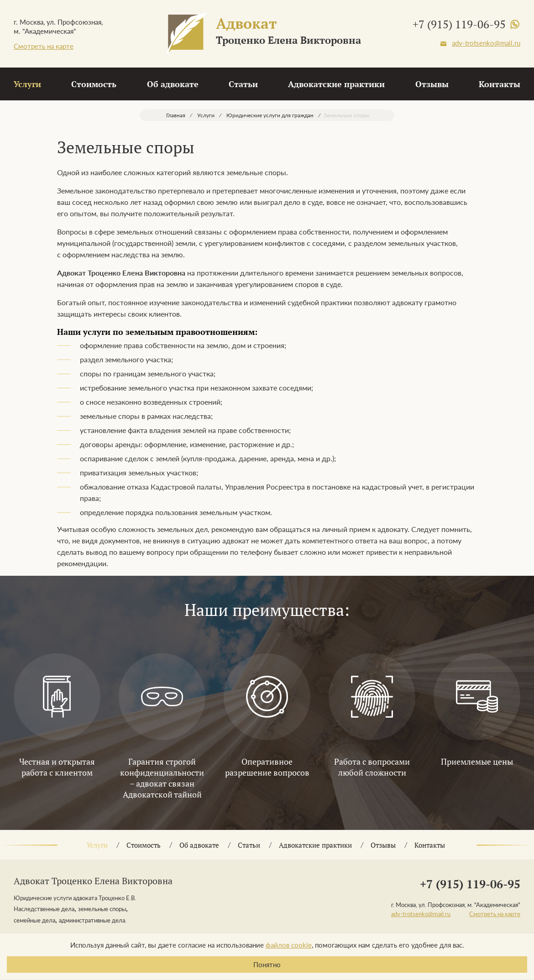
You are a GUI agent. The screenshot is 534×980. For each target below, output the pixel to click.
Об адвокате (173, 84)
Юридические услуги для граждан (270, 115)
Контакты (500, 84)
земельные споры (102, 909)
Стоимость (94, 84)
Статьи (243, 84)
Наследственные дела (44, 909)
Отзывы (432, 84)
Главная (176, 115)
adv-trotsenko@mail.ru (486, 43)
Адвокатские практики (336, 84)
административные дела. (93, 920)
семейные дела (34, 920)
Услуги (27, 84)
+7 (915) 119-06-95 (459, 24)
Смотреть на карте (44, 46)
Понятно (267, 964)
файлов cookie (289, 945)
